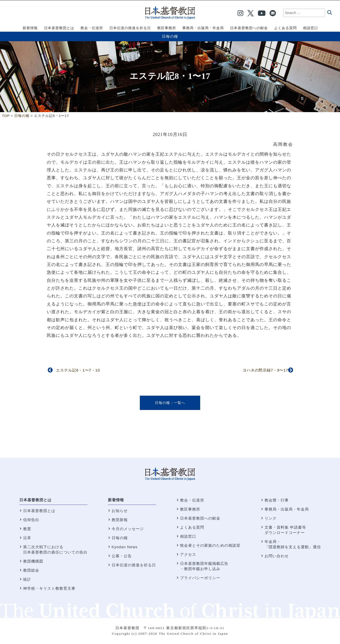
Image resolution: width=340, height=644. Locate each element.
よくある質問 (192, 527)
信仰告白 (31, 520)
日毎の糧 (170, 36)
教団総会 (31, 570)
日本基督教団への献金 (200, 518)
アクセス (188, 554)
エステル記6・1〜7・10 (78, 370)
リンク (271, 518)
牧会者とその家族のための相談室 (210, 545)
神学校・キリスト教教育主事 (49, 588)
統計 (27, 579)
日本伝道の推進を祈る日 (134, 565)
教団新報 (120, 520)
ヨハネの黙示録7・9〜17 (265, 370)
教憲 (27, 529)
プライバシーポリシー (200, 578)
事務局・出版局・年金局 (287, 509)
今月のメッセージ (128, 529)
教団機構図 (33, 561)
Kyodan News (125, 547)
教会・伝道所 (192, 500)
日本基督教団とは (35, 500)
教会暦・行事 (277, 500)
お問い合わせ (277, 556)
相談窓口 (188, 536)
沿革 (27, 538)
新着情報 (116, 500)
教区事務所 (190, 509)
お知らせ (120, 511)
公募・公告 (122, 556)
